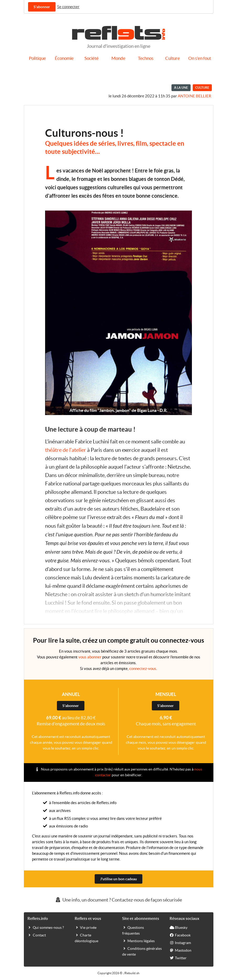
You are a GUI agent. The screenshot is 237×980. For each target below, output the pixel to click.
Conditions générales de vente (142, 951)
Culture (173, 58)
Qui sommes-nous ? (46, 927)
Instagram (180, 942)
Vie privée (86, 927)
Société (91, 58)
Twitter (178, 958)
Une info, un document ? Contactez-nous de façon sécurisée (118, 900)
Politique (37, 58)
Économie (64, 58)
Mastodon (181, 950)
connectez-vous (143, 669)
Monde (118, 58)
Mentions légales (138, 941)
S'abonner (42, 7)
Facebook (180, 935)
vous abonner (90, 657)
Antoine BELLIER (195, 96)
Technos (146, 58)
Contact (37, 935)
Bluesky (179, 927)
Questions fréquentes (133, 930)
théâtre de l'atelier (66, 450)
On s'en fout (200, 58)
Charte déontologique (87, 938)
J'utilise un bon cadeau (118, 879)
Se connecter (68, 7)
